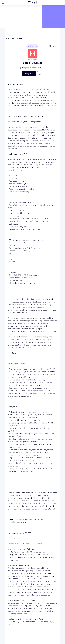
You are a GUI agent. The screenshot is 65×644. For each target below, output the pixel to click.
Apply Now (29, 74)
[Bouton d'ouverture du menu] (3, 3)
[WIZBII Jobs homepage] (32, 3)
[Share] (53, 46)
